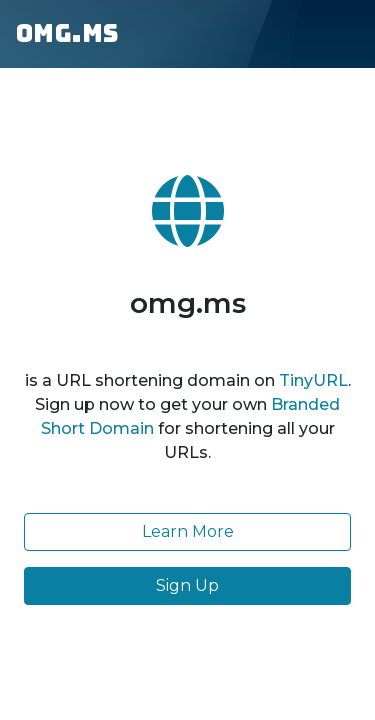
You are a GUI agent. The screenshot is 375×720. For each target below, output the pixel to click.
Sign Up (187, 585)
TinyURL (313, 380)
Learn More (188, 531)
